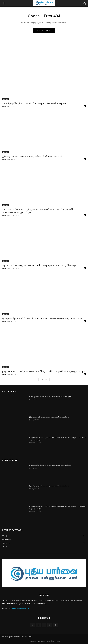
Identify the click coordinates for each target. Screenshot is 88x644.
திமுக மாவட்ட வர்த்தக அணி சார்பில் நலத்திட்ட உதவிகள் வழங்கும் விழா (44, 371)
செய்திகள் (6, 99)
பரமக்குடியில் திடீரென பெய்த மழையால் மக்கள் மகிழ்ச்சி (34, 103)
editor (4, 106)
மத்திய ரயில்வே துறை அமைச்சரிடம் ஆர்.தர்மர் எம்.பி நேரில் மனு (39, 265)
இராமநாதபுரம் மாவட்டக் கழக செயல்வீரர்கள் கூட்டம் (32, 156)
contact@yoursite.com (20, 608)
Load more (44, 379)
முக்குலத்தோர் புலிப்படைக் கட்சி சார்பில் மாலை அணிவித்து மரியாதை (42, 318)
